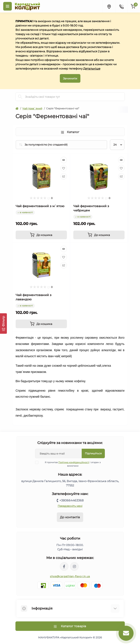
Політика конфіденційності (74, 462)
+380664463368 (72, 500)
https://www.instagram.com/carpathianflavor (74, 566)
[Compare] (64, 176)
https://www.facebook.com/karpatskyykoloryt (64, 566)
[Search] (20, 97)
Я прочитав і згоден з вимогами (71, 464)
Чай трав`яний (32, 108)
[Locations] (109, 6)
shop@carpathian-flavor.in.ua (70, 576)
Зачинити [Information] (70, 78)
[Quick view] (64, 160)
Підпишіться (93, 453)
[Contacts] (121, 6)
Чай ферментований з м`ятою (40, 206)
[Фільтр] (3, 324)
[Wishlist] (64, 168)
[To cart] (41, 235)
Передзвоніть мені (70, 506)
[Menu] (8, 6)
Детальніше (92, 68)
